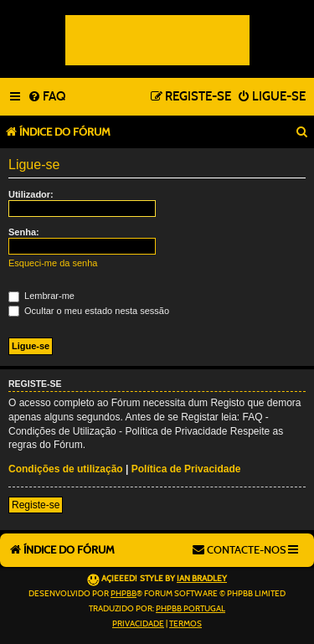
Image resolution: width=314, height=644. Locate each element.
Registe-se (36, 505)
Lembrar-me (41, 296)
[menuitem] (46, 97)
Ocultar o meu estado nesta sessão (89, 311)
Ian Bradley (202, 579)
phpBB (124, 594)
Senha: (24, 232)
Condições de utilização (66, 469)
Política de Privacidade (186, 469)
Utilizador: (31, 194)
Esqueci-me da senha (53, 263)
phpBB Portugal (190, 609)
